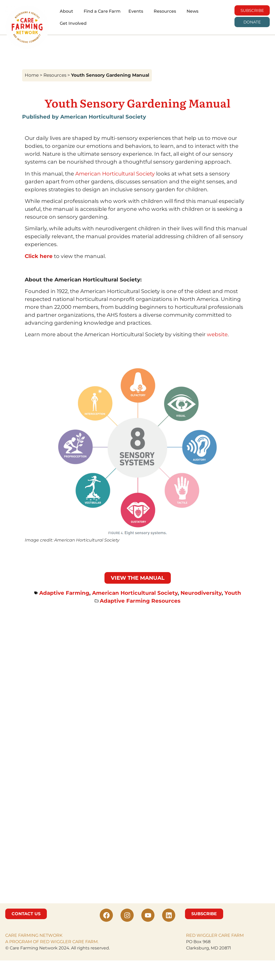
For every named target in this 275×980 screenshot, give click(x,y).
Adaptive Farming (64, 593)
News (192, 11)
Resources (165, 11)
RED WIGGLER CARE (208, 935)
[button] (68, 11)
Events (136, 11)
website (217, 334)
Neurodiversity (201, 593)
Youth (233, 593)
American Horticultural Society (115, 174)
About (66, 11)
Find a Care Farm (102, 11)
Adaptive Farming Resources (140, 601)
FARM (237, 935)
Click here (39, 256)
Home (32, 75)
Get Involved (73, 23)
